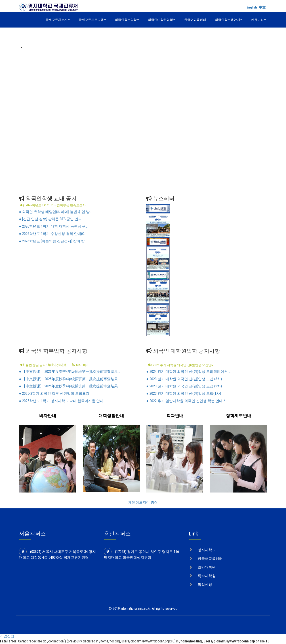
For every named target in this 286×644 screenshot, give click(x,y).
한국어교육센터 (195, 20)
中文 (262, 7)
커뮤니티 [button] (259, 20)
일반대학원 (207, 567)
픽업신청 (205, 585)
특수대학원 (207, 576)
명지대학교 (207, 550)
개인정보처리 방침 (143, 502)
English (252, 7)
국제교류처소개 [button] (58, 20)
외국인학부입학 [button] (127, 20)
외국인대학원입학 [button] (162, 20)
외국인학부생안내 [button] (229, 20)
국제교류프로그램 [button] (92, 20)
